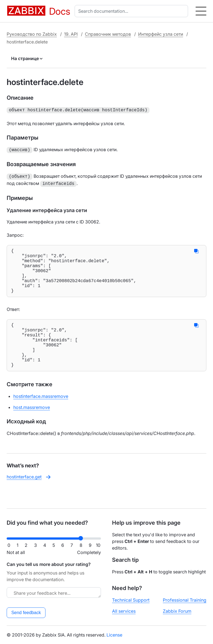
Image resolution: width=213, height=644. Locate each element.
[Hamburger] (201, 11)
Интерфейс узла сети (161, 34)
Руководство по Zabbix (32, 34)
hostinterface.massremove (41, 414)
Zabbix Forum (177, 611)
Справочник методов (108, 34)
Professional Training (185, 600)
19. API (71, 34)
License (114, 635)
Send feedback (26, 613)
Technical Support (131, 600)
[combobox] (132, 11)
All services (124, 611)
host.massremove (32, 425)
